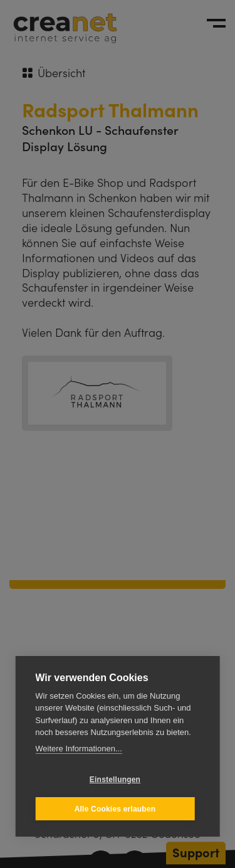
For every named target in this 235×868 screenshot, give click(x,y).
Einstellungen (115, 780)
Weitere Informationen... (79, 749)
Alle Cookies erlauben (115, 809)
